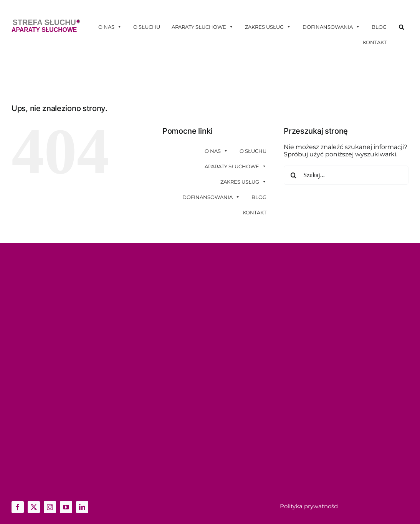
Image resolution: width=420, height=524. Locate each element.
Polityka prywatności (309, 506)
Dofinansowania (331, 27)
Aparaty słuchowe (203, 27)
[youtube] (66, 507)
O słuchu (147, 27)
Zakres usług (268, 27)
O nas (110, 27)
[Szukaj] (293, 175)
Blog (379, 27)
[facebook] (18, 507)
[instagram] (50, 507)
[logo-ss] (46, 22)
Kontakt (375, 42)
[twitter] (34, 507)
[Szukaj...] (346, 175)
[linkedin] (82, 507)
